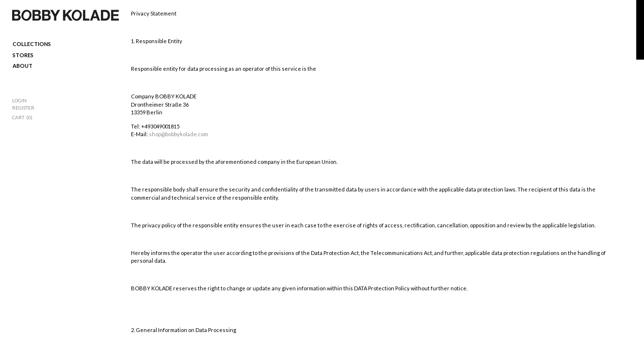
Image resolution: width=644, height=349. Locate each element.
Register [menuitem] (23, 108)
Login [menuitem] (19, 100)
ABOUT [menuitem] (23, 66)
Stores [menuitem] (23, 55)
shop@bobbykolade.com (178, 134)
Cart (18, 117)
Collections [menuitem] (32, 44)
